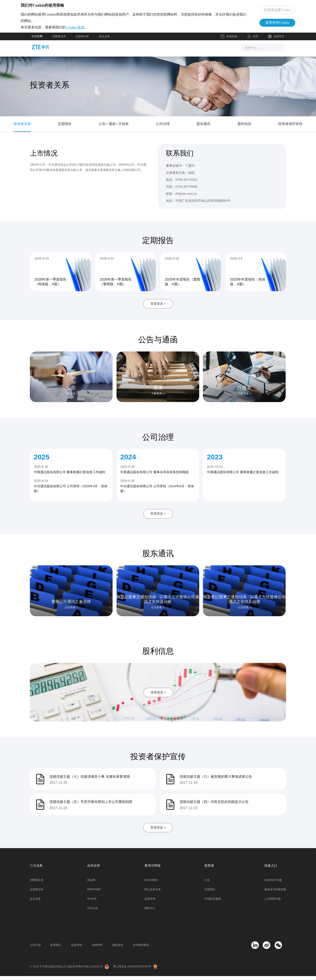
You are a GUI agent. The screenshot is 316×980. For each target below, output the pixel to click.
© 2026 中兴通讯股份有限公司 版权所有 (54, 970)
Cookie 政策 (86, 29)
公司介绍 (35, 949)
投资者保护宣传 (290, 128)
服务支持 (165, 51)
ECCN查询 (151, 884)
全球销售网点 (141, 949)
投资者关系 (22, 128)
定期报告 (65, 128)
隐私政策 (118, 949)
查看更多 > (158, 308)
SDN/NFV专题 (273, 884)
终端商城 (229, 40)
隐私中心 (150, 912)
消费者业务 (59, 40)
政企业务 (104, 40)
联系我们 (56, 949)
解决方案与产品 (137, 51)
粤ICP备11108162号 (91, 970)
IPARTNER (94, 894)
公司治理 (163, 128)
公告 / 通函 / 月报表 (114, 128)
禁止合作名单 (153, 894)
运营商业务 (82, 40)
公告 (207, 884)
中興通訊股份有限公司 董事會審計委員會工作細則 (70, 476)
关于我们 (210, 51)
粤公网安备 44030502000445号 (132, 970)
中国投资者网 (213, 903)
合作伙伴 (187, 51)
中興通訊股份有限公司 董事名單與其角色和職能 (154, 476)
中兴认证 (93, 912)
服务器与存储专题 (275, 894)
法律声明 (97, 949)
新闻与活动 (108, 51)
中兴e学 (92, 903)
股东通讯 (203, 128)
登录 (256, 40)
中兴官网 (37, 40)
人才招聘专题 (273, 903)
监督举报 (150, 903)
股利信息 (244, 128)
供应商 (91, 884)
